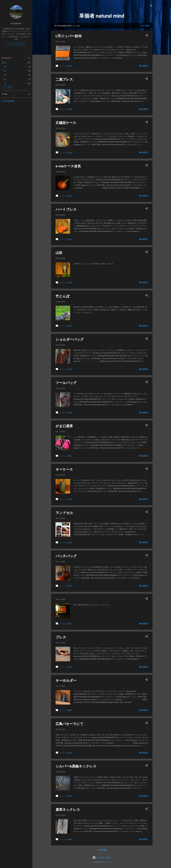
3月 (5, 75)
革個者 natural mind (102, 16)
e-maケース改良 (68, 166)
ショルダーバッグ (70, 339)
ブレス (61, 637)
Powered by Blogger (102, 858)
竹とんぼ (63, 296)
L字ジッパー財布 (69, 36)
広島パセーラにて (70, 724)
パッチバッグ (66, 556)
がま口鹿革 (64, 426)
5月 (5, 67)
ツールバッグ (66, 383)
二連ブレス (64, 79)
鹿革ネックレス (68, 810)
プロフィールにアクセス (16, 44)
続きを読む (144, 66)
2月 (5, 79)
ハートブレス (66, 209)
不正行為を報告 (8, 101)
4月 (5, 71)
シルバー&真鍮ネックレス (76, 766)
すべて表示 (145, 26)
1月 (5, 83)
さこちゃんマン (16, 23)
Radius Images (108, 862)
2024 (4, 63)
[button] (147, 36)
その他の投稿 (102, 850)
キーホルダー (66, 680)
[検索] (151, 6)
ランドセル (64, 513)
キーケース (64, 469)
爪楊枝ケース (66, 123)
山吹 (59, 253)
